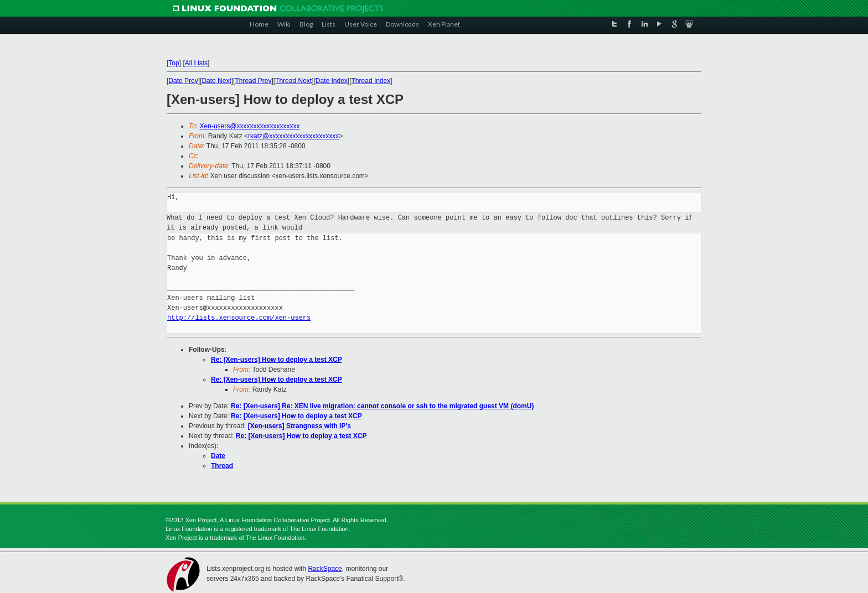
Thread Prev (253, 81)
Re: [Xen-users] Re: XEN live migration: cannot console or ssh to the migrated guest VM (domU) (382, 406)
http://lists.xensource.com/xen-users (239, 318)
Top (174, 63)
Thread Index (371, 81)
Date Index (332, 81)
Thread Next (293, 81)
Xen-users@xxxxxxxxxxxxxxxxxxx (250, 126)
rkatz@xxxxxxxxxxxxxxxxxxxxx (293, 136)
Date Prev (183, 81)
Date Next (216, 81)
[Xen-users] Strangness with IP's (299, 426)
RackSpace (325, 569)
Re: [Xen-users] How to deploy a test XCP (277, 360)
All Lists (196, 63)
